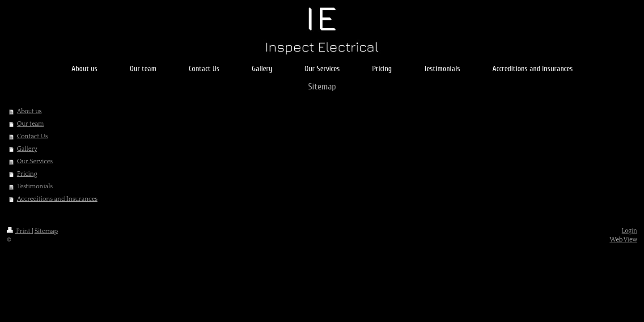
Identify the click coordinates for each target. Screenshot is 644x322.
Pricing (27, 174)
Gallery (27, 149)
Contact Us (32, 136)
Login (629, 231)
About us (29, 111)
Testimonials (35, 186)
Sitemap (46, 231)
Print (19, 231)
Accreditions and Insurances (57, 199)
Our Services (35, 161)
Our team (30, 124)
